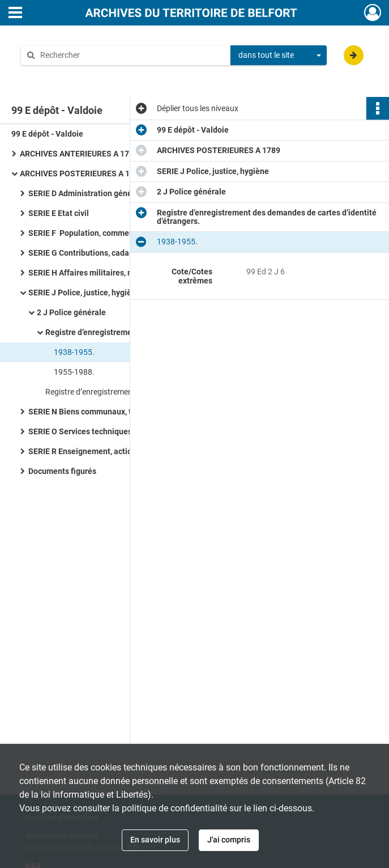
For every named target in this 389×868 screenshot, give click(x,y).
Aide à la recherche (62, 74)
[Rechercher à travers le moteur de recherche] (131, 55)
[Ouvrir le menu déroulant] (15, 14)
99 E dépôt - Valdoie (47, 134)
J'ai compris (229, 840)
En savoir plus (155, 840)
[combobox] (279, 56)
